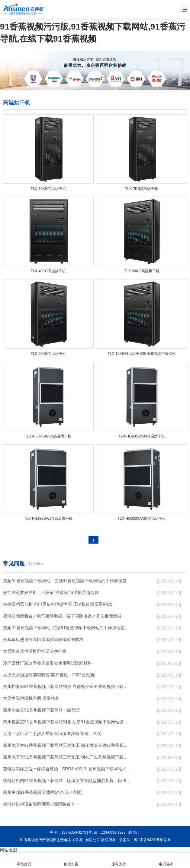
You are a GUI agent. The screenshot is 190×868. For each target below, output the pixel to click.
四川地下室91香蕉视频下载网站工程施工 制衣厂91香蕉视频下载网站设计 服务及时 (67, 757)
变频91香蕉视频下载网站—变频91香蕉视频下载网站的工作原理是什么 (67, 581)
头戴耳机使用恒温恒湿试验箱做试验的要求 (43, 639)
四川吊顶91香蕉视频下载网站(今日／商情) (43, 792)
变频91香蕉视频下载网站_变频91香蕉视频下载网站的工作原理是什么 (67, 628)
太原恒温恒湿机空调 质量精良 (31, 698)
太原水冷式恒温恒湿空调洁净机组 (35, 651)
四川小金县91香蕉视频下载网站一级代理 (41, 710)
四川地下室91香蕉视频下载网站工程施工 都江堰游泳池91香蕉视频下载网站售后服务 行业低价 (67, 745)
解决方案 (71, 861)
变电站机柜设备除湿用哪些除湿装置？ (39, 804)
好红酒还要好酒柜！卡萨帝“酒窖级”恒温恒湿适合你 (51, 592)
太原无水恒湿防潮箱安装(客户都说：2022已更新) (49, 675)
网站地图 (8, 850)
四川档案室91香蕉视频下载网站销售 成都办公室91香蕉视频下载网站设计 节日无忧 (67, 687)
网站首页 (24, 861)
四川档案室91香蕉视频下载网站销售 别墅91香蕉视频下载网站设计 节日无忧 (67, 722)
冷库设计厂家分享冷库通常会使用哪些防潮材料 (47, 663)
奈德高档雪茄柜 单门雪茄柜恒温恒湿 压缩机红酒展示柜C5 (58, 604)
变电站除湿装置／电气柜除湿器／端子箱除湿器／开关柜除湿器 (62, 616)
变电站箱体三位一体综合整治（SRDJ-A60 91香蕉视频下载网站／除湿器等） (67, 769)
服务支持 (119, 861)
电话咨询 (166, 861)
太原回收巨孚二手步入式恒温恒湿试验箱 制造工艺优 (52, 734)
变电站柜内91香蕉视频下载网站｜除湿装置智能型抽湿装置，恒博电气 (67, 781)
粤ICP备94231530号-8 (152, 840)
